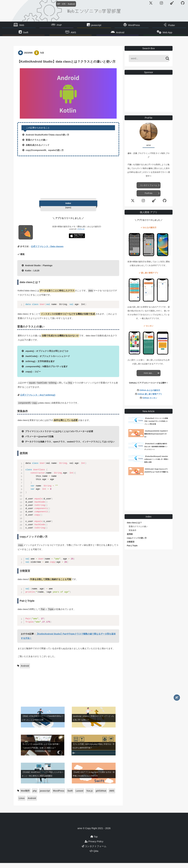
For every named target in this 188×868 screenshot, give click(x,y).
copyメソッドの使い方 (137, 542)
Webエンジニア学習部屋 (94, 11)
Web (42, 26)
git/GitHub (101, 796)
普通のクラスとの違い (138, 531)
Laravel (79, 796)
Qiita (94, 856)
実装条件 (132, 535)
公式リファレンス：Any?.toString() (38, 400)
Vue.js (89, 796)
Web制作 (25, 796)
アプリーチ (81, 234)
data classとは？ (134, 527)
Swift (55, 34)
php (35, 796)
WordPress (124, 26)
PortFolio (149, 198)
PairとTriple (132, 550)
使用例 (130, 539)
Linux (22, 803)
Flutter (152, 26)
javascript (96, 26)
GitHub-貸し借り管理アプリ (150, 399)
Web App (138, 34)
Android (110, 34)
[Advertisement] (68, 181)
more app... (149, 377)
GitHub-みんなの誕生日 (150, 395)
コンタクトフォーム (149, 190)
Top (94, 842)
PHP (69, 26)
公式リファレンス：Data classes (47, 251)
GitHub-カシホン (150, 402)
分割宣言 (131, 546)
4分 (42, 57)
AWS (83, 34)
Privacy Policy (94, 846)
